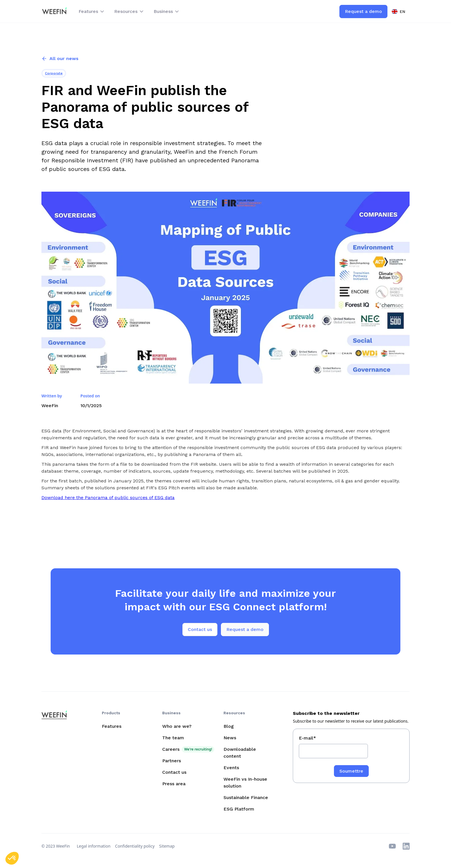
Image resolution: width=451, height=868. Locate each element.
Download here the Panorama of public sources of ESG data (108, 497)
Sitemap (167, 846)
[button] (92, 11)
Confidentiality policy (135, 846)
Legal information (94, 846)
